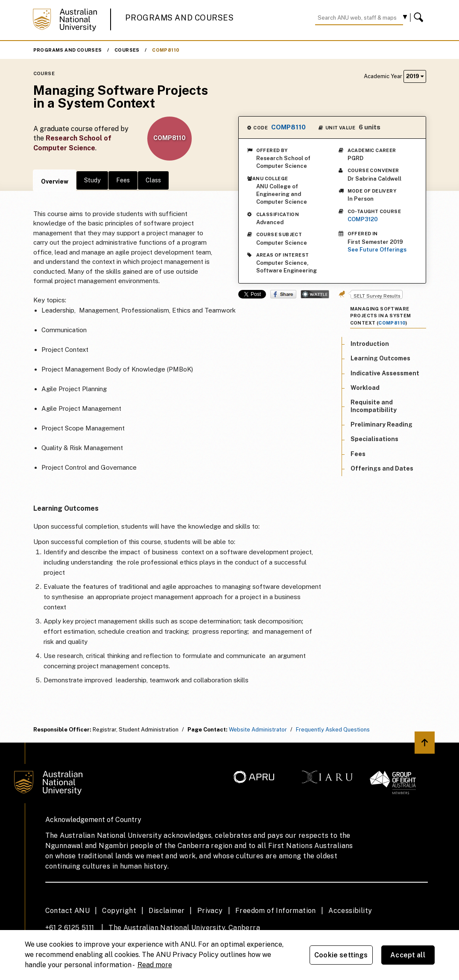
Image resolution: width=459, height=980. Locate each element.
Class (153, 180)
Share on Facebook (283, 294)
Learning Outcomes (380, 358)
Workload (365, 388)
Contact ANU (67, 911)
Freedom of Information (276, 911)
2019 (415, 76)
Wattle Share (315, 294)
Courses (127, 50)
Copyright (119, 911)
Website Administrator (258, 730)
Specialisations (374, 439)
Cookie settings (341, 955)
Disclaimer (167, 911)
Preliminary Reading (382, 424)
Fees (123, 180)
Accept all (408, 955)
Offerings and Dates (382, 468)
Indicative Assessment (385, 373)
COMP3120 (363, 219)
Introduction (370, 344)
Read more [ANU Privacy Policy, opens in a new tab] (155, 965)
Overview (55, 181)
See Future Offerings (377, 250)
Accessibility (350, 911)
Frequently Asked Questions (333, 730)
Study (92, 180)
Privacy (210, 911)
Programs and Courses (179, 18)
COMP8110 (166, 50)
